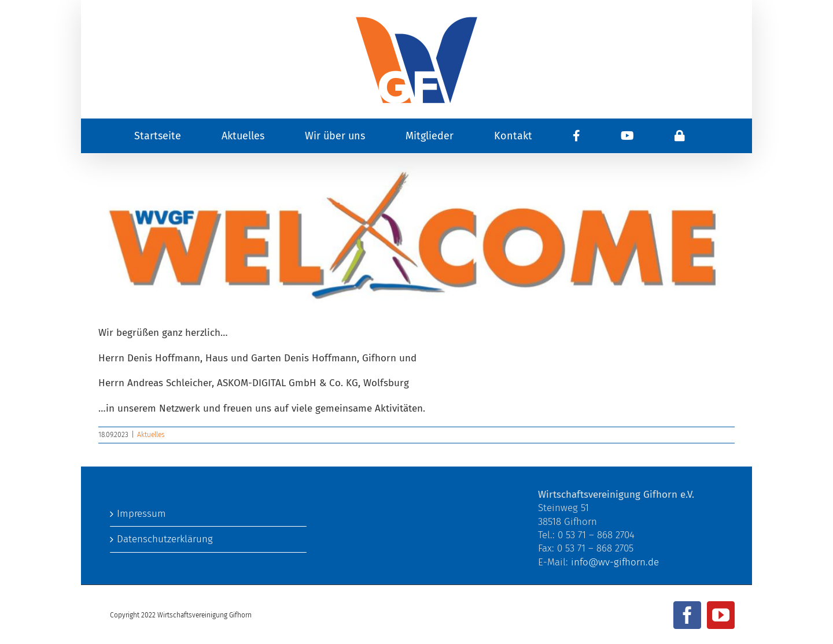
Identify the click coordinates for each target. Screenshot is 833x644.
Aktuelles (151, 435)
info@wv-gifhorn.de (615, 562)
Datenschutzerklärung (165, 539)
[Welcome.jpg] (417, 235)
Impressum (141, 514)
